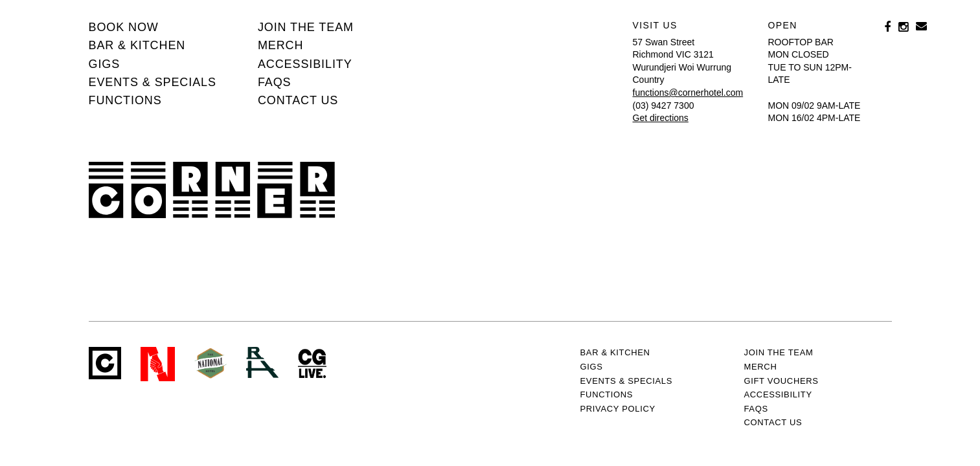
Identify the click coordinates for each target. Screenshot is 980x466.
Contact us (298, 100)
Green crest (211, 363)
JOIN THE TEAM (306, 27)
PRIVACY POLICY (618, 409)
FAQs (275, 82)
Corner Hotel (212, 190)
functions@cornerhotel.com (688, 93)
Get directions (661, 118)
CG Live (312, 364)
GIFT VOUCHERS (781, 381)
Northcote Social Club (158, 364)
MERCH (281, 45)
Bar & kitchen (137, 45)
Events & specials (153, 82)
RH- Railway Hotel (262, 362)
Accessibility (305, 64)
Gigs (105, 64)
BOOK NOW (124, 27)
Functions (125, 100)
